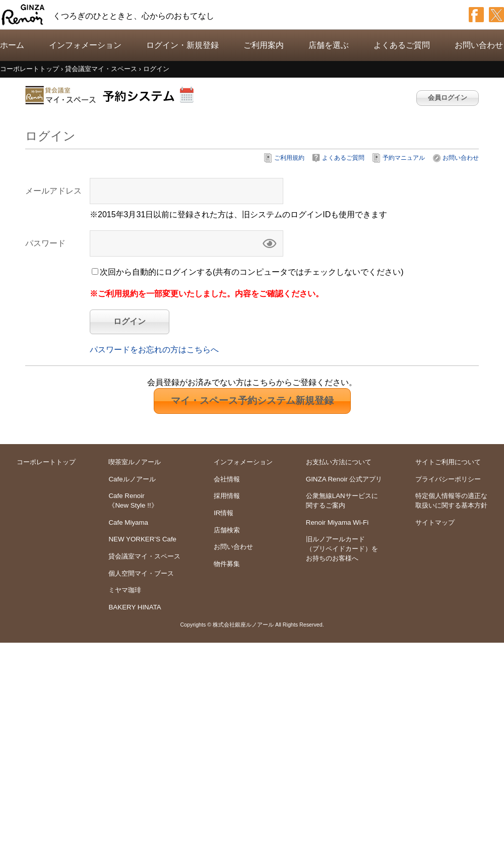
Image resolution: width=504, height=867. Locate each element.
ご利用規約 (289, 158)
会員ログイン (448, 98)
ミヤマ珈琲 (125, 590)
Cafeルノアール (132, 479)
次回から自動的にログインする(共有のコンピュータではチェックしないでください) (252, 272)
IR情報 (224, 513)
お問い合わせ (479, 45)
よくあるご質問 (402, 45)
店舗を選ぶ (329, 45)
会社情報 (227, 479)
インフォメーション (85, 45)
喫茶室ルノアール (135, 462)
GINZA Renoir (23, 15)
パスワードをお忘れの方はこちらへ (154, 350)
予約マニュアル (404, 158)
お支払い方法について (339, 462)
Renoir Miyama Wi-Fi (337, 522)
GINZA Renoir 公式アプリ (344, 479)
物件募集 (227, 564)
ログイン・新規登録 (182, 45)
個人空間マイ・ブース (141, 573)
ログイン (130, 321)
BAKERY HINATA (135, 607)
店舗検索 (227, 530)
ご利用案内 (264, 45)
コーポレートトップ (46, 462)
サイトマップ (435, 522)
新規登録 (252, 400)
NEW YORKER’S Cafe (142, 539)
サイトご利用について (448, 462)
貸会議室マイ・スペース (144, 556)
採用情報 (227, 496)
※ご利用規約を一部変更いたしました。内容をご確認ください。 (207, 294)
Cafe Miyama (128, 522)
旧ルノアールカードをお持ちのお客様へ (342, 548)
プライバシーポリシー (448, 479)
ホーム (12, 45)
